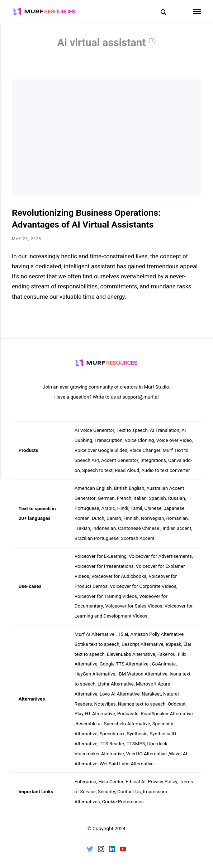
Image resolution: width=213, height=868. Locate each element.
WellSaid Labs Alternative (127, 758)
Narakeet (152, 690)
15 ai (124, 632)
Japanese (175, 508)
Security (107, 786)
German (106, 498)
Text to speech (132, 432)
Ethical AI (136, 776)
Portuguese (87, 508)
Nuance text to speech (143, 699)
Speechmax (113, 729)
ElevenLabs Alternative (132, 651)
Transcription (109, 442)
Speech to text (98, 470)
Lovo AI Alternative (120, 690)
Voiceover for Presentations (105, 565)
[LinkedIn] (112, 845)
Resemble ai (89, 719)
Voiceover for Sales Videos (134, 604)
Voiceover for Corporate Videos (144, 584)
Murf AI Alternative (95, 632)
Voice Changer (146, 451)
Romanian (178, 518)
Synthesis (138, 729)
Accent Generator (120, 461)
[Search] (160, 12)
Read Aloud (127, 470)
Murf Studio (157, 389)
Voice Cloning (140, 442)
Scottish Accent (139, 537)
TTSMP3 (136, 738)
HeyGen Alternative (95, 670)
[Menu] (191, 12)
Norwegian (153, 518)
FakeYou (168, 651)
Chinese (154, 508)
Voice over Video (175, 442)
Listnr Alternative (116, 680)
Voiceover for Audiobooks (119, 575)
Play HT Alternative (95, 709)
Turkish (82, 527)
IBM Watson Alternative (143, 670)
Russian (177, 498)
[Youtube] (123, 845)
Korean (82, 518)
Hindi (123, 508)
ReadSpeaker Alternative (168, 709)
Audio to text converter (167, 470)
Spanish (158, 498)
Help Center (111, 776)
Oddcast (178, 699)
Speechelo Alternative (127, 719)
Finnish (132, 518)
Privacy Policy (163, 776)
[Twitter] (90, 845)
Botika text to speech (97, 641)
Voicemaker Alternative (100, 748)
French (124, 498)
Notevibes (105, 699)
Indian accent (178, 527)
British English (130, 489)
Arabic (108, 508)
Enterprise (86, 776)
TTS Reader (112, 738)
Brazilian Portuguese (97, 537)
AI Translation (165, 432)
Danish (114, 518)
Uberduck (158, 738)
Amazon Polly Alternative (158, 632)
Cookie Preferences (124, 795)
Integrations (154, 461)
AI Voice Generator (95, 432)
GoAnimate (165, 661)
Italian (141, 498)
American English (93, 489)
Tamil (137, 508)
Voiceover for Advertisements (162, 555)
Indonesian (105, 527)
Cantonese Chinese (139, 527)
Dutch (98, 518)
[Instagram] (101, 845)
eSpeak (175, 641)
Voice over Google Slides (101, 451)
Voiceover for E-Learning (101, 555)
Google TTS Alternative (125, 661)
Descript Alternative (143, 641)
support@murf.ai (141, 399)
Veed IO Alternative (147, 748)
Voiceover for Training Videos (106, 594)
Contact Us (130, 786)
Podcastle (128, 709)
